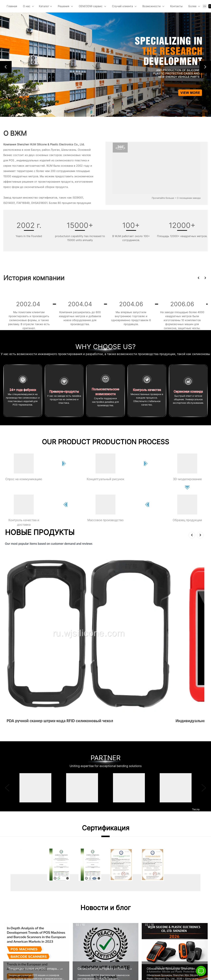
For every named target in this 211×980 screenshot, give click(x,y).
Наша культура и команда (79, 958)
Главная (12, 6)
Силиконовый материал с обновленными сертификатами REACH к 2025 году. (103, 845)
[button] (6, 67)
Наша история (71, 951)
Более (192, 6)
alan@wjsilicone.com (28, 959)
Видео (66, 932)
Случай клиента (122, 6)
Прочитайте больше (163, 198)
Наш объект (69, 977)
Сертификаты (71, 919)
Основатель (69, 945)
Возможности (152, 6)
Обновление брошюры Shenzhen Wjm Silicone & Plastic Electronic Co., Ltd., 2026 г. (172, 845)
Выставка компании (75, 925)
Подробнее (15, 602)
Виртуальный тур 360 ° (77, 938)
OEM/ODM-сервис (91, 6)
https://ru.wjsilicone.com (29, 966)
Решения (64, 6)
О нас (27, 6)
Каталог (45, 6)
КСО (64, 964)
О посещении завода (189, 198)
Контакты (176, 6)
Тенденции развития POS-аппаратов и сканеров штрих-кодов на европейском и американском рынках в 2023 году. (34, 845)
